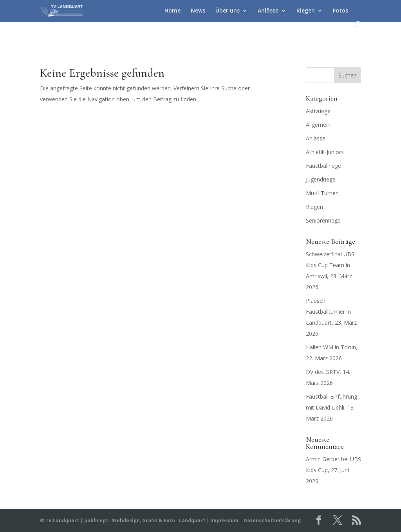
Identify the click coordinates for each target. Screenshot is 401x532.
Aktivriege (318, 111)
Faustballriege (323, 166)
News (198, 11)
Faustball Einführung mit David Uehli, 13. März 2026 (331, 407)
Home (173, 11)
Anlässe (268, 11)
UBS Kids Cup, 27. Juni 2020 (333, 470)
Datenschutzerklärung (272, 520)
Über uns (228, 11)
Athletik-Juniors (325, 152)
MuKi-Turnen (322, 193)
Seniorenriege (323, 220)
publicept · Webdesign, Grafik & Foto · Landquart (145, 520)
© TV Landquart (60, 520)
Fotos (340, 11)
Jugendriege (321, 179)
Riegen (306, 11)
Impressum (224, 520)
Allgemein (318, 125)
